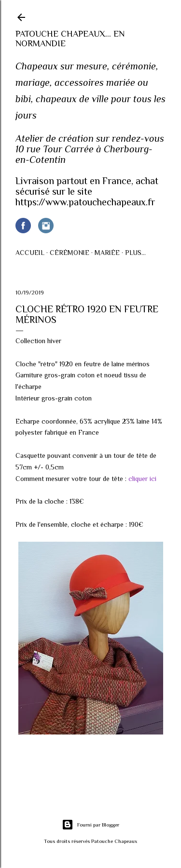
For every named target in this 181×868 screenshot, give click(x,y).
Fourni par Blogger (90, 825)
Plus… (135, 253)
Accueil (30, 253)
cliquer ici (142, 479)
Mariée (107, 253)
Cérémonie (70, 253)
